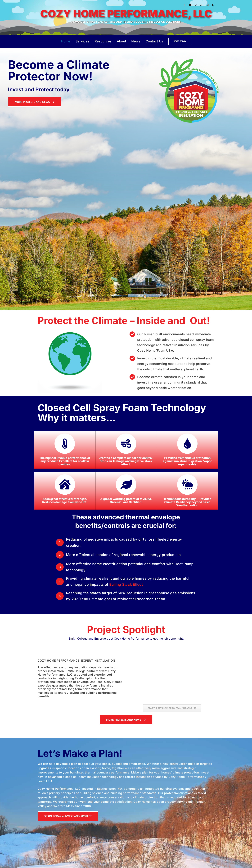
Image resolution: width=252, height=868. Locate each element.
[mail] (207, 5)
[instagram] (196, 5)
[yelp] (201, 5)
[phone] (213, 5)
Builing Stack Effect (126, 584)
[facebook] (184, 5)
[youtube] (190, 5)
